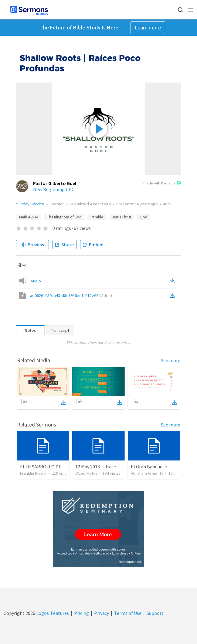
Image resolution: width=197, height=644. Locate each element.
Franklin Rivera (33, 473)
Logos (42, 613)
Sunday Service (31, 204)
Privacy (102, 613)
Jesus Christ (122, 217)
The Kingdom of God (64, 217)
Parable (97, 217)
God (144, 217)
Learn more (148, 27)
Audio (36, 281)
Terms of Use (128, 613)
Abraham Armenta (147, 473)
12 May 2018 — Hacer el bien (104, 467)
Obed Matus (86, 473)
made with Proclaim (162, 184)
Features (60, 613)
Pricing (82, 613)
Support (155, 613)
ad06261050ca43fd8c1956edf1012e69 (71, 295)
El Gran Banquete (149, 467)
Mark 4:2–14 (29, 217)
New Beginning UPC (54, 189)
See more (171, 360)
